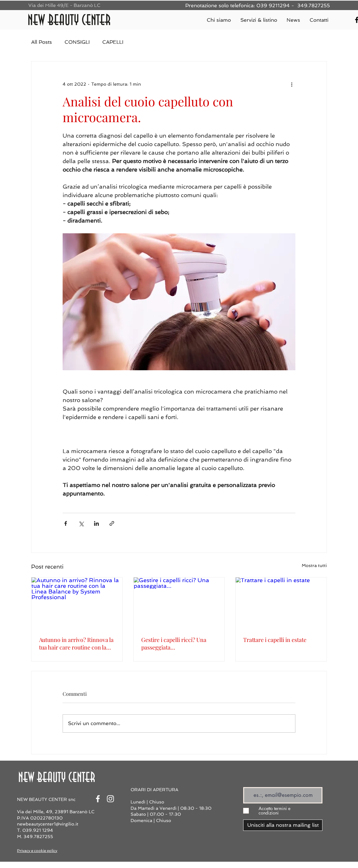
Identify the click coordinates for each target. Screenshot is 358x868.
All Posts (42, 42)
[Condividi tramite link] (112, 523)
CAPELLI (113, 42)
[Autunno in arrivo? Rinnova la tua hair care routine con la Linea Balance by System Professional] (77, 603)
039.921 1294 (38, 830)
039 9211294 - (276, 6)
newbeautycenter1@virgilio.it (48, 824)
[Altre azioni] (292, 84)
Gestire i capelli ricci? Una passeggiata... (174, 644)
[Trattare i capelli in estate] (281, 603)
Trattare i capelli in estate (275, 640)
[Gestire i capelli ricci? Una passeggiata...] (179, 603)
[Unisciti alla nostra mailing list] (283, 825)
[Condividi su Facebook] (66, 523)
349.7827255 (314, 6)
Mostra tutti (314, 565)
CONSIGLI (77, 42)
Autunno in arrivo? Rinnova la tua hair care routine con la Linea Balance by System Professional (76, 644)
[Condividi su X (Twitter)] (81, 523)
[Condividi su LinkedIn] (96, 523)
